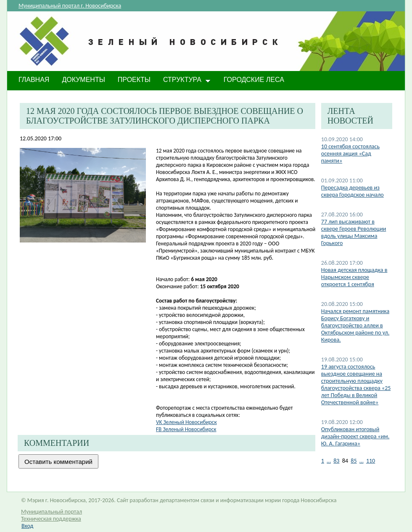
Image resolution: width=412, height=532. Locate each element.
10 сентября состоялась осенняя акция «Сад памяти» (350, 154)
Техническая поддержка (51, 519)
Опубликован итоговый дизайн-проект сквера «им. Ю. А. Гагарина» (355, 436)
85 (354, 461)
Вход (27, 526)
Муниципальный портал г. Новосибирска (70, 6)
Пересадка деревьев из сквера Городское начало (353, 191)
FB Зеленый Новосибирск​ (186, 429)
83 (336, 461)
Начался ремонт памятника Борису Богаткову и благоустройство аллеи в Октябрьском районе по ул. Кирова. (355, 325)
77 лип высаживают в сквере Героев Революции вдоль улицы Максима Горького (354, 232)
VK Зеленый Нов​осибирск (186, 422)
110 (371, 461)
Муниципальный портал (51, 512)
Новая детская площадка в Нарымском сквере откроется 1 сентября (354, 277)
